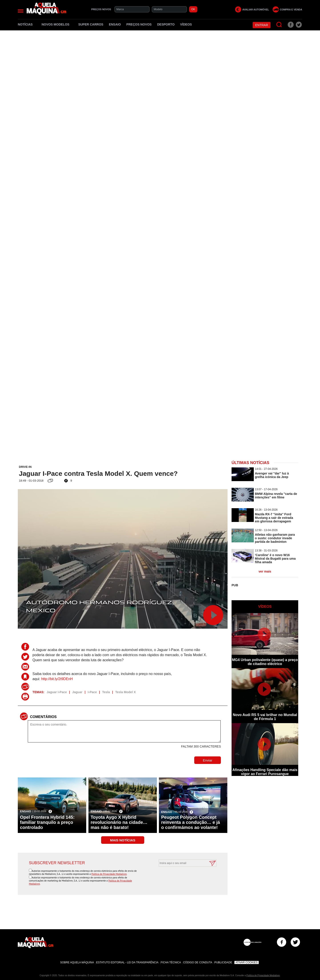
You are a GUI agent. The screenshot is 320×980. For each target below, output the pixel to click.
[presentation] (183, 878)
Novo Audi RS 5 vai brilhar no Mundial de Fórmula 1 (265, 717)
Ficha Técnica (171, 962)
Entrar (262, 25)
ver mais (265, 571)
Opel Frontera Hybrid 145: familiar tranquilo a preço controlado (47, 822)
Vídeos (186, 24)
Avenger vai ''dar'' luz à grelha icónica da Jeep (272, 475)
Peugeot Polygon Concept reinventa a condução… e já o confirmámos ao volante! (191, 822)
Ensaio (115, 24)
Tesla (106, 692)
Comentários (43, 717)
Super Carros (91, 24)
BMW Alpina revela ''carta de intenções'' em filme (276, 496)
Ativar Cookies (247, 962)
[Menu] (21, 11)
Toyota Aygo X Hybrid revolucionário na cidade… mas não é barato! (119, 822)
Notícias (27, 24)
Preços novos (139, 24)
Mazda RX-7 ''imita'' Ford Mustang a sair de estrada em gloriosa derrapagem (274, 518)
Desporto (166, 24)
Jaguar (77, 692)
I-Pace (92, 692)
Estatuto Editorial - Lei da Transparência (127, 962)
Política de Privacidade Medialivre (109, 874)
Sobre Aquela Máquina (77, 962)
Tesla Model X (125, 692)
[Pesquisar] (279, 25)
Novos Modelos (57, 24)
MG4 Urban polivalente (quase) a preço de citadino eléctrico (265, 662)
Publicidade (223, 962)
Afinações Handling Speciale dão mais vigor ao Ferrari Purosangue (265, 772)
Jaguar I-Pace (57, 692)
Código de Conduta (198, 962)
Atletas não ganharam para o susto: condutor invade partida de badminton (275, 538)
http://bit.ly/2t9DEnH (57, 679)
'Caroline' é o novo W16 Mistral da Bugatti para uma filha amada (275, 559)
